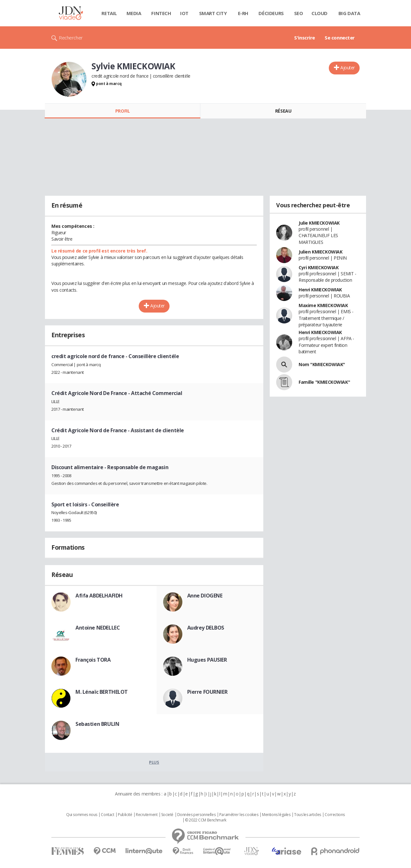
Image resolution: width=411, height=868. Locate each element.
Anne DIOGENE (205, 596)
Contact (107, 815)
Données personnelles (197, 815)
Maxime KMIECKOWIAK (323, 305)
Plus (154, 762)
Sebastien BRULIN (97, 724)
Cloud (319, 13)
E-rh (243, 13)
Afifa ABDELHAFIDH (99, 596)
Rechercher (71, 38)
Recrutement (147, 815)
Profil (122, 111)
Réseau (283, 111)
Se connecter (340, 38)
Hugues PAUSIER (207, 660)
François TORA (93, 660)
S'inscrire (305, 38)
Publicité (125, 815)
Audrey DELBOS (206, 628)
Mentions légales (276, 815)
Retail (109, 13)
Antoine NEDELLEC (98, 628)
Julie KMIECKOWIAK (319, 223)
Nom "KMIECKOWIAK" (322, 364)
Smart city (213, 13)
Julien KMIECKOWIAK (320, 252)
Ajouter (348, 68)
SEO (299, 13)
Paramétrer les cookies (239, 815)
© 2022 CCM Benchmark (206, 820)
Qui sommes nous (82, 815)
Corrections (335, 815)
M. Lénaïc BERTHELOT (102, 692)
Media (134, 13)
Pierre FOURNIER (207, 692)
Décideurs (271, 13)
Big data (349, 13)
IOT (184, 13)
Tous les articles (308, 815)
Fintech (161, 13)
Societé (167, 815)
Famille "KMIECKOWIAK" (324, 382)
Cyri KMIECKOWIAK (319, 267)
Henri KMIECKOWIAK (320, 290)
